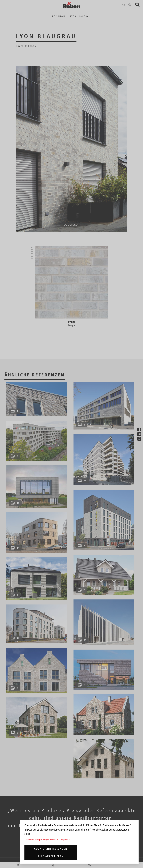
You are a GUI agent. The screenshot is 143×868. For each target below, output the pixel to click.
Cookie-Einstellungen (51, 849)
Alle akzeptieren (51, 856)
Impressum (66, 839)
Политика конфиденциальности (41, 839)
